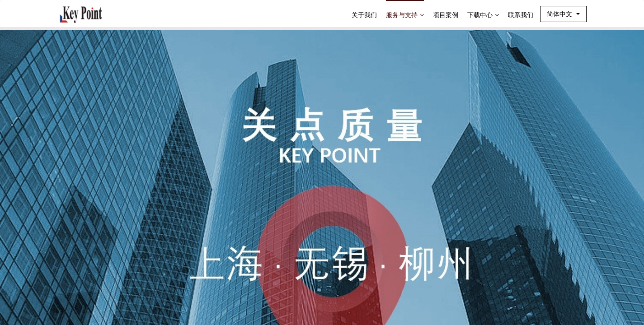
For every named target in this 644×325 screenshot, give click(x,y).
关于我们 (364, 15)
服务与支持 (405, 15)
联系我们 (521, 15)
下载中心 (483, 15)
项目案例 (446, 15)
